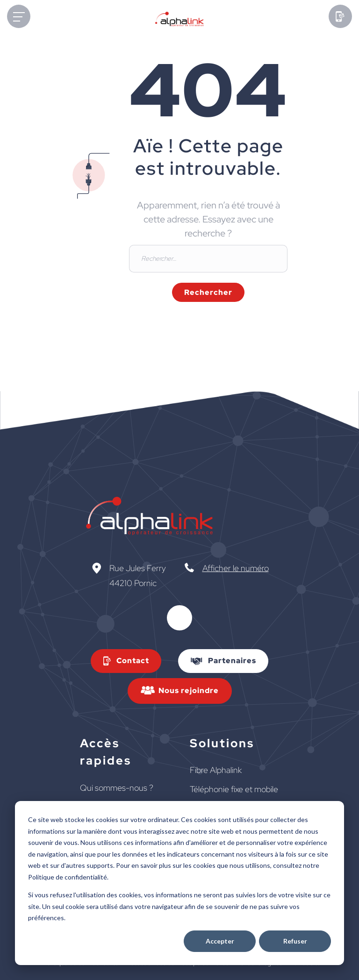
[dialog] (179, 883)
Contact (133, 661)
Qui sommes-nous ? (117, 788)
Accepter (220, 941)
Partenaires (232, 661)
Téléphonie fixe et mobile (234, 789)
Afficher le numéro (236, 568)
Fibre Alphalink (216, 770)
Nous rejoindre (189, 690)
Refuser (295, 941)
